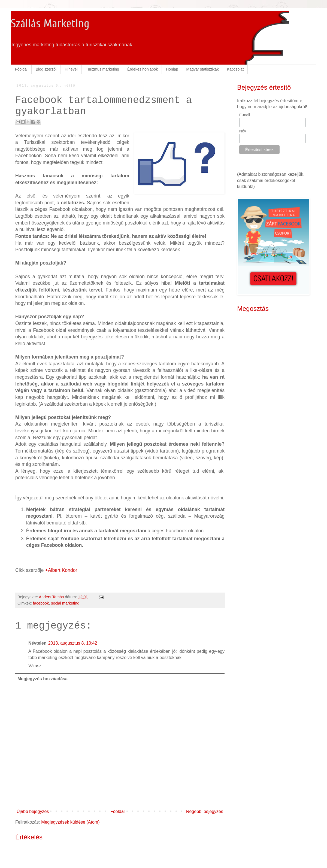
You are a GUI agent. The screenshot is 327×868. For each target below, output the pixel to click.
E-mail (245, 115)
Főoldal (21, 69)
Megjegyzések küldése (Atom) (70, 822)
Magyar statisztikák (203, 69)
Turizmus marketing (102, 69)
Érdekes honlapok (143, 69)
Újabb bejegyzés (33, 811)
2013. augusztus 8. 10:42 (73, 643)
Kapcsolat (235, 69)
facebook (41, 603)
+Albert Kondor (61, 570)
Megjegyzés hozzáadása (43, 679)
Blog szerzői (46, 69)
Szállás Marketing (50, 24)
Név (243, 131)
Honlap (172, 69)
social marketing (65, 603)
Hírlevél (71, 69)
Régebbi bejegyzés (205, 811)
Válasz (35, 666)
